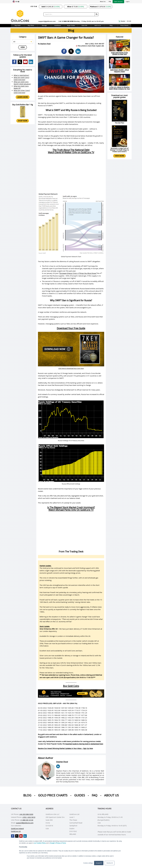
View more (119, 156)
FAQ (110, 2)
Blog (111, 25)
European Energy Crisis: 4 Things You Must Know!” (78, 273)
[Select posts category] (23, 42)
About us (111, 795)
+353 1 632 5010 (29, 817)
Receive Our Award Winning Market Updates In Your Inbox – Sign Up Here (65, 748)
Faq (95, 795)
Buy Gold (18, 25)
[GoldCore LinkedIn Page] (31, 62)
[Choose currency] (34, 6)
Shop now (23, 121)
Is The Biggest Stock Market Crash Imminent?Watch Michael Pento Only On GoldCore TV (71, 509)
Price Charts (124, 25)
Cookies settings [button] (88, 863)
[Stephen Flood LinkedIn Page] (58, 766)
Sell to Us (98, 25)
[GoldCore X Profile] (20, 62)
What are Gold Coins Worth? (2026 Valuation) (22, 83)
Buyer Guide (71, 25)
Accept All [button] (99, 863)
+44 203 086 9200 (26, 814)
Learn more (23, 97)
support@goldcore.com (47, 21)
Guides (80, 795)
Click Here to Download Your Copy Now (71, 368)
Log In (128, 2)
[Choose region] (16, 2)
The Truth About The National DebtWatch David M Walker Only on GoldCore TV (71, 151)
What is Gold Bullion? (21, 75)
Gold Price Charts (53, 795)
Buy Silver (31, 25)
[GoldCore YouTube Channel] (25, 62)
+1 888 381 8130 (68, 21)
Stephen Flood (45, 44)
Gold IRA (84, 25)
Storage (44, 25)
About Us (103, 2)
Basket (125, 21)
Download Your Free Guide (71, 328)
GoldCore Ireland (17, 828)
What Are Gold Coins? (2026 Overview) (22, 79)
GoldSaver (58, 25)
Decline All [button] (110, 863)
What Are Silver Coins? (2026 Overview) (22, 92)
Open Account (118, 2)
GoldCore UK (16, 831)
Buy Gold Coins (71, 686)
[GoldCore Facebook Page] (14, 62)
